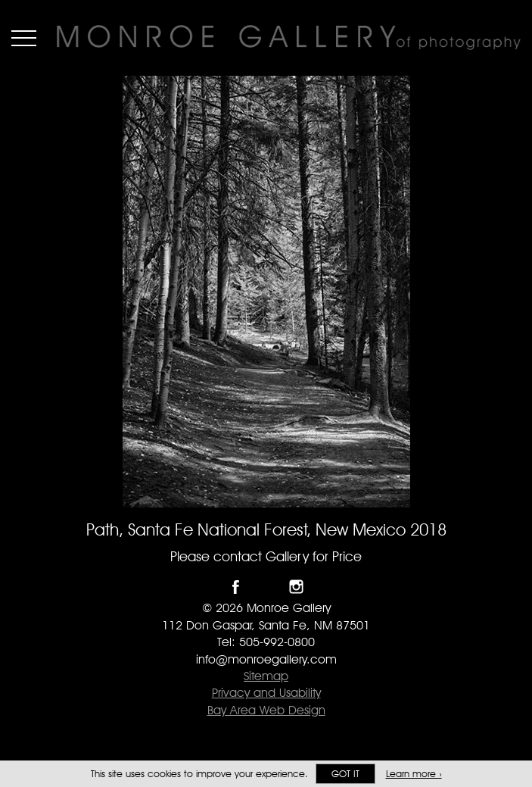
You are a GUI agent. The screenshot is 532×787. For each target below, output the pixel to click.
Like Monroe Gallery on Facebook (236, 587)
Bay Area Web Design (266, 710)
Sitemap (266, 676)
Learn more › (414, 774)
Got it (345, 774)
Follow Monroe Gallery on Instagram (296, 587)
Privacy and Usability (266, 693)
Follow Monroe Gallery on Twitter (266, 587)
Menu (24, 38)
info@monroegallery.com (266, 659)
